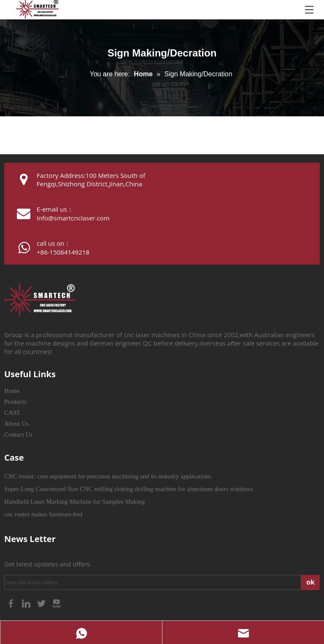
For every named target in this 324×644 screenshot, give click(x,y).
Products (15, 402)
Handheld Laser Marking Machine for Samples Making (74, 502)
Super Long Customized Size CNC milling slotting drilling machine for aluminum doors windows (128, 489)
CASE (12, 413)
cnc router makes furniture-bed (43, 514)
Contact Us (18, 435)
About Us (16, 424)
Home (12, 391)
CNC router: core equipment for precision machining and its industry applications (108, 476)
